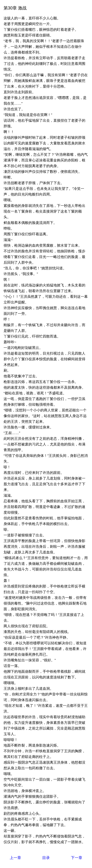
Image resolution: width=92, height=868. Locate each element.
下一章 (77, 858)
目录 (46, 858)
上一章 (15, 858)
